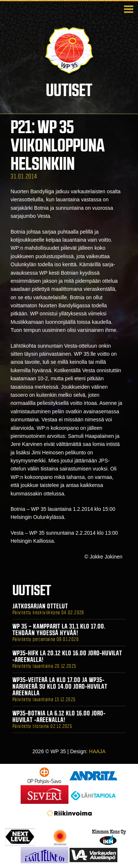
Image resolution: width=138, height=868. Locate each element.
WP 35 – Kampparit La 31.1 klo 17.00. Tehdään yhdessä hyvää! (59, 630)
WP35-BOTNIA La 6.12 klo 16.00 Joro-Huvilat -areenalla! (59, 717)
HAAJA (97, 751)
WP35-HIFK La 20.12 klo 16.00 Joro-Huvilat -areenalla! (67, 656)
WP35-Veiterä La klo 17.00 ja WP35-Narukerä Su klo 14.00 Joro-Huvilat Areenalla (60, 686)
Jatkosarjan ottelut (40, 606)
